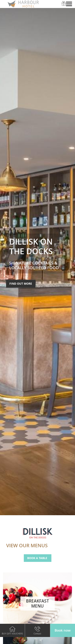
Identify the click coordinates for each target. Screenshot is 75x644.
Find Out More (21, 284)
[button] (63, 630)
